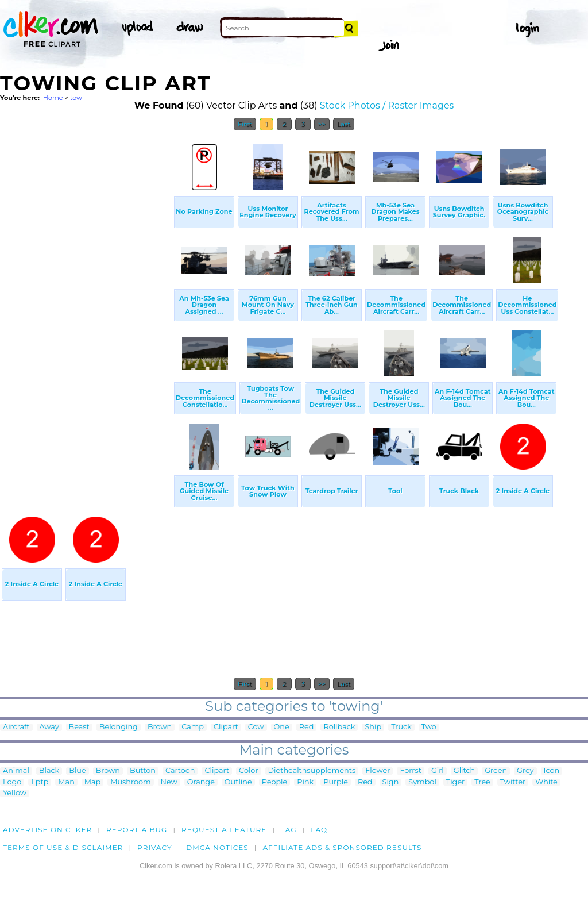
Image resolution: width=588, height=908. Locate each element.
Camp (193, 727)
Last (344, 124)
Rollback (339, 727)
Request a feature (224, 830)
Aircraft (16, 727)
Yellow (15, 793)
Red (307, 727)
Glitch (464, 771)
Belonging (119, 727)
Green (496, 771)
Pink (305, 782)
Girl (438, 771)
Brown (160, 727)
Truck (401, 727)
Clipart (226, 727)
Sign (391, 782)
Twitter (513, 782)
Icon (552, 771)
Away (49, 727)
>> (322, 124)
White (546, 782)
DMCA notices (217, 847)
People (275, 782)
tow (76, 98)
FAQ (319, 830)
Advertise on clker (47, 830)
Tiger (455, 782)
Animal (16, 771)
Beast (79, 727)
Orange (201, 782)
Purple (336, 782)
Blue (77, 771)
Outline (238, 782)
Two (429, 727)
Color (248, 771)
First (245, 124)
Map (92, 782)
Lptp (40, 782)
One (282, 727)
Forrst (410, 771)
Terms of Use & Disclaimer (63, 847)
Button (143, 771)
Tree (482, 782)
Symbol (422, 782)
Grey (525, 771)
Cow (256, 727)
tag (289, 830)
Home (53, 98)
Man (66, 782)
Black (49, 771)
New (169, 782)
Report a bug (137, 830)
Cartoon (180, 771)
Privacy (155, 847)
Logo (12, 782)
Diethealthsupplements (312, 771)
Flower (378, 771)
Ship (373, 727)
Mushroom (130, 782)
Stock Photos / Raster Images (387, 105)
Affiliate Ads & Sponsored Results (342, 847)
